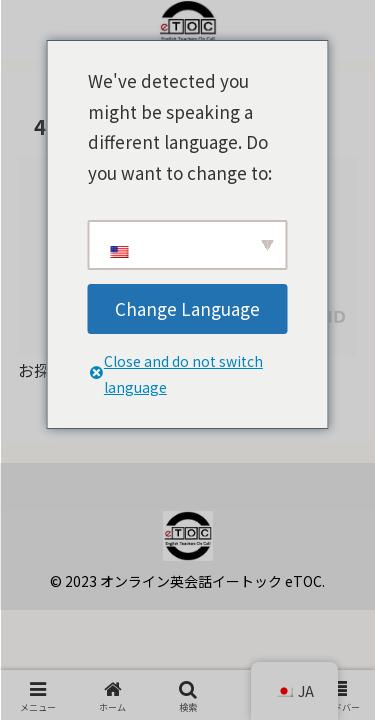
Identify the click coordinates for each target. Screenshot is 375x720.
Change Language (187, 308)
